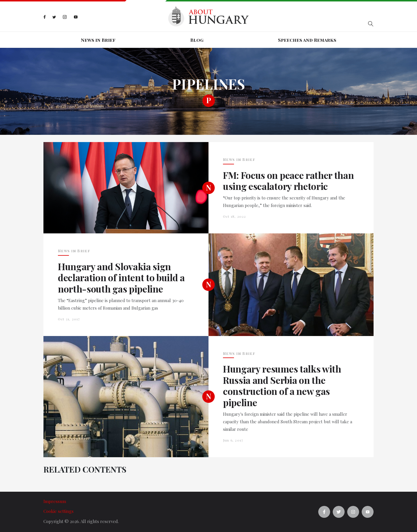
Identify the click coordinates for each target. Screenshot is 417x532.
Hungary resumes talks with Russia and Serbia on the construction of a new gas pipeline (282, 386)
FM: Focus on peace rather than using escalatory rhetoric (288, 181)
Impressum (55, 501)
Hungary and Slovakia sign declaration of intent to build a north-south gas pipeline (121, 278)
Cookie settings (58, 511)
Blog (197, 40)
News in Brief (98, 40)
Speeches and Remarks (307, 40)
